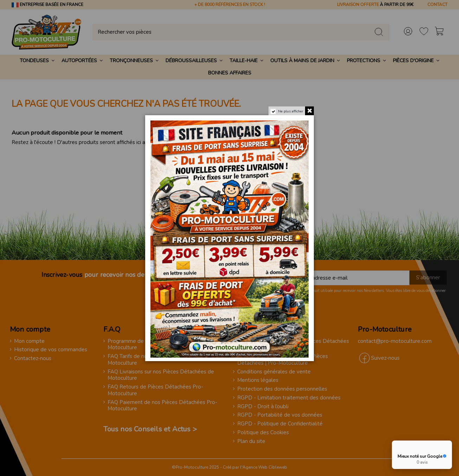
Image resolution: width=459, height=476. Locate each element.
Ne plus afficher (291, 111)
